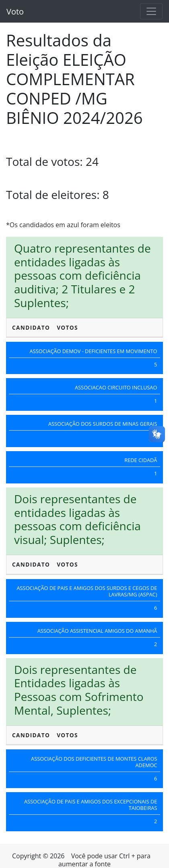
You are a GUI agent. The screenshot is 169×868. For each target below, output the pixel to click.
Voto (15, 12)
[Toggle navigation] (151, 11)
